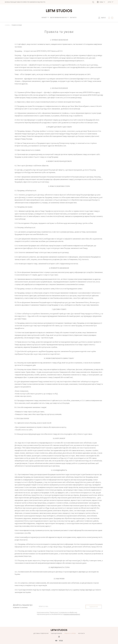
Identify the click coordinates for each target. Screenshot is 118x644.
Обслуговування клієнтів (58, 18)
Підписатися (94, 607)
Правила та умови (70, 633)
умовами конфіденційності (72, 615)
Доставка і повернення (41, 633)
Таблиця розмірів (56, 633)
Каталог (44, 18)
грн (109, 2)
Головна (7, 26)
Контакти (73, 18)
